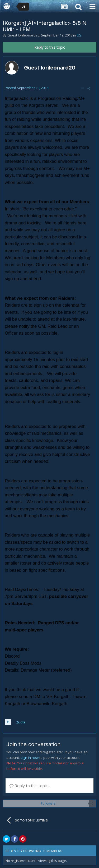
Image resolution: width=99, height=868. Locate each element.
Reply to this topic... (30, 786)
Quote (21, 722)
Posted (27, 88)
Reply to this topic (50, 47)
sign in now (30, 758)
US (79, 35)
